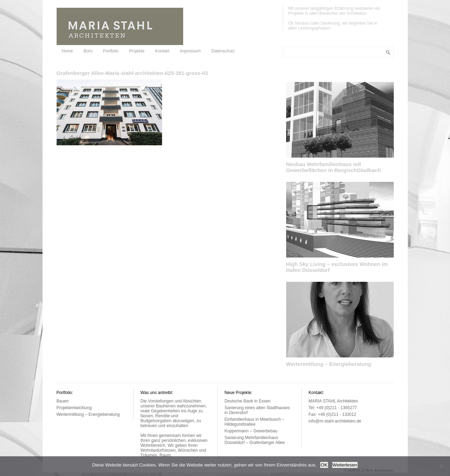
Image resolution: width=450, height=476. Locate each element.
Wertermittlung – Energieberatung (329, 364)
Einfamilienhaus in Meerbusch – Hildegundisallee (255, 422)
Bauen (63, 401)
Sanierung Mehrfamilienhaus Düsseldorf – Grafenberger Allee (255, 440)
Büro (88, 51)
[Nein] (441, 466)
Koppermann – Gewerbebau (251, 431)
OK (324, 465)
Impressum (190, 51)
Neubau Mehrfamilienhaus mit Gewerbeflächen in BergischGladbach (334, 167)
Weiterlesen (345, 465)
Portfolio (111, 51)
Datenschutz (223, 51)
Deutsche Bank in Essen (248, 401)
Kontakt (162, 51)
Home (67, 51)
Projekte (137, 51)
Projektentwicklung (74, 408)
